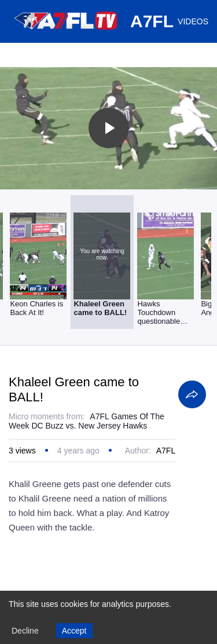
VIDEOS (193, 21)
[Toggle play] (109, 128)
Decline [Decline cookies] (25, 631)
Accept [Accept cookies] (74, 631)
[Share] (192, 394)
